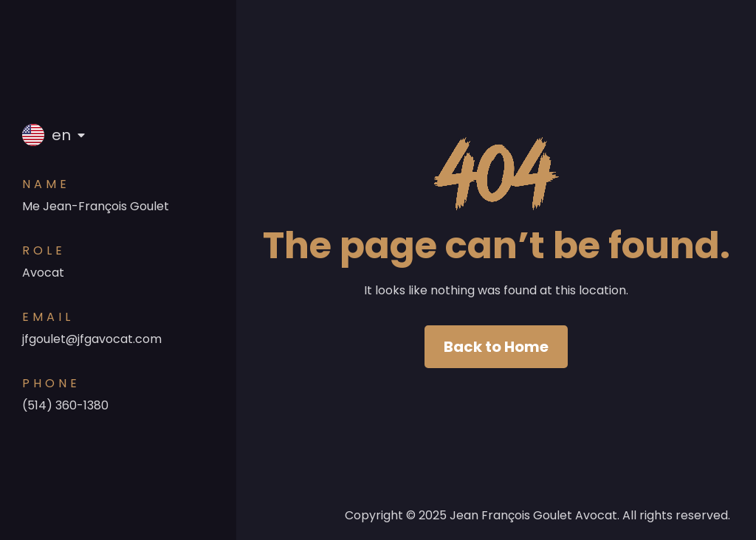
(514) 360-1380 (65, 405)
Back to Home (496, 347)
